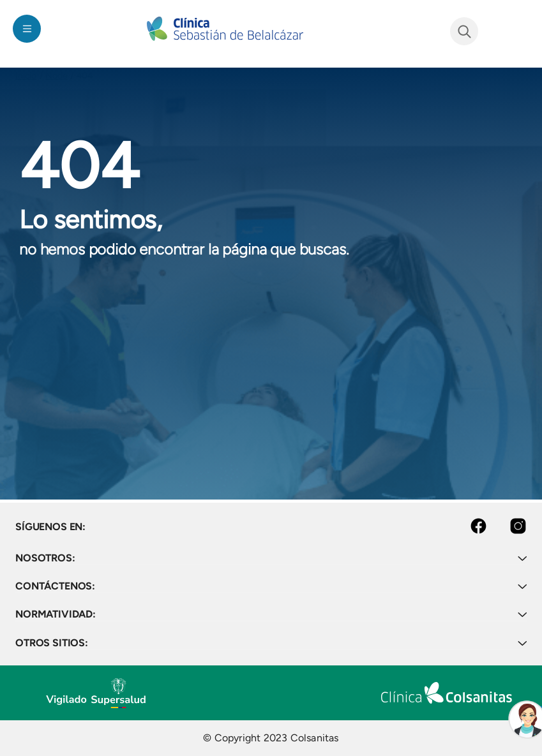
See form (464, 31)
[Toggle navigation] (27, 29)
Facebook (468, 526)
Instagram (507, 526)
